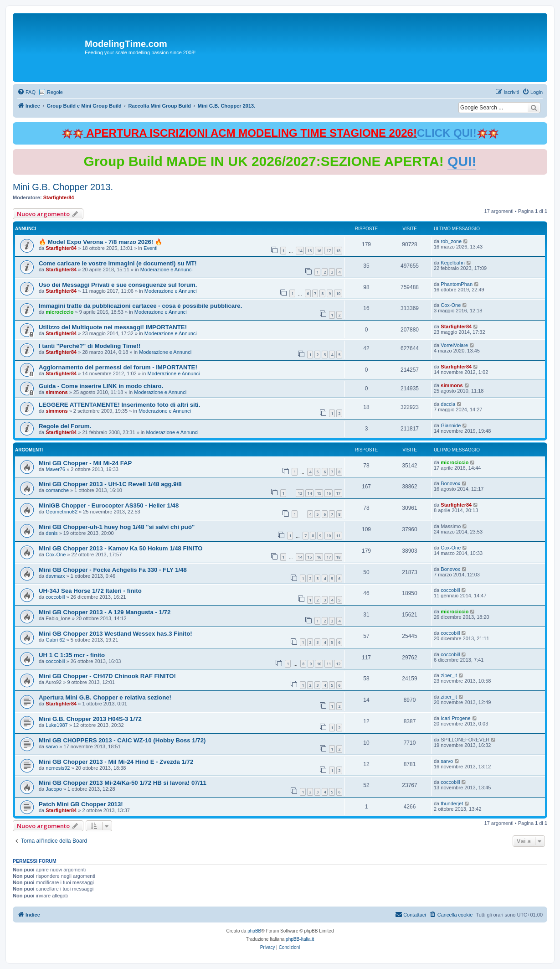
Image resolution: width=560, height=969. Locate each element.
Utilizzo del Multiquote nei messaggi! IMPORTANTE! (113, 327)
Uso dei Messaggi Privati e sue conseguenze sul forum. (118, 285)
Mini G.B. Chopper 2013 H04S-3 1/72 (90, 719)
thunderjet (452, 803)
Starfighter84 (59, 197)
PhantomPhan (457, 284)
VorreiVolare (454, 345)
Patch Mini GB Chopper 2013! (81, 804)
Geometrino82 (62, 512)
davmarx (55, 576)
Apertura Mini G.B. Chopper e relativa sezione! (105, 697)
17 (329, 251)
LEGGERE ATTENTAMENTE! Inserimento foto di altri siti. (119, 405)
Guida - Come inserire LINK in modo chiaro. (101, 386)
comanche (57, 490)
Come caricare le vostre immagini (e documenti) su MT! (118, 263)
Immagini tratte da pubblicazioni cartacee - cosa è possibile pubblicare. (140, 306)
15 (309, 251)
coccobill (55, 597)
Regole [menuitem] (55, 92)
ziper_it (449, 675)
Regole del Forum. (65, 426)
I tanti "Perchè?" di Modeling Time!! (90, 346)
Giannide (451, 425)
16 (319, 251)
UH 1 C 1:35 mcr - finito (72, 655)
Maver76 (55, 469)
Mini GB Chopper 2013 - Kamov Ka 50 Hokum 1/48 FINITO (121, 548)
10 (338, 293)
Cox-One (451, 305)
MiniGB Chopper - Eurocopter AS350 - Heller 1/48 (109, 505)
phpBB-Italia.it (300, 939)
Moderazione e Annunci (167, 269)
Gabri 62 (55, 640)
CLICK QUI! (447, 133)
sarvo (52, 746)
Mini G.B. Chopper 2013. (63, 187)
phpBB (254, 931)
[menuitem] (26, 92)
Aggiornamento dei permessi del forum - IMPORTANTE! (118, 367)
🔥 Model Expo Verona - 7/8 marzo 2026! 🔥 (100, 242)
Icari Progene (455, 718)
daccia (448, 404)
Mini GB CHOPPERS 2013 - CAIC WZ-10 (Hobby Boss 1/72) (122, 740)
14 (300, 251)
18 (338, 251)
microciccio (59, 312)
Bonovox (450, 483)
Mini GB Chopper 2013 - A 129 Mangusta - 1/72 (105, 612)
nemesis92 (58, 768)
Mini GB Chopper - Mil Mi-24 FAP (85, 463)
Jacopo (54, 789)
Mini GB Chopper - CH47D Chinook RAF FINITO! (107, 676)
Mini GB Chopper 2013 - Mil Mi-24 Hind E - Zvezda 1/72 (116, 762)
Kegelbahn (453, 263)
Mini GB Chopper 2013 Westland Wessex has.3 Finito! (116, 634)
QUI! (462, 161)
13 (300, 493)
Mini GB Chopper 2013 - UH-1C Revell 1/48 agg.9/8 (110, 484)
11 (338, 536)
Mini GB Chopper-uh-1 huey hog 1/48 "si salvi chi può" (117, 527)
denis (51, 533)
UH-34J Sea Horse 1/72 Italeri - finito (90, 591)
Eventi (151, 248)
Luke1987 (57, 725)
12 (338, 664)
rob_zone (451, 241)
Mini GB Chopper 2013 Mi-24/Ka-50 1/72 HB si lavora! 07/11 (123, 783)
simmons (57, 392)
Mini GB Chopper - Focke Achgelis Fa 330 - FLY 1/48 (113, 570)
